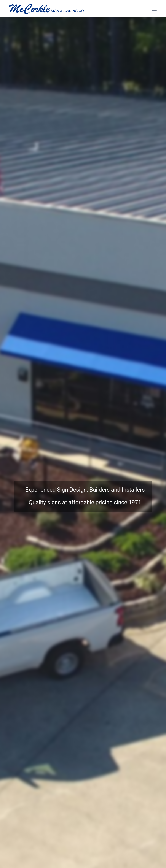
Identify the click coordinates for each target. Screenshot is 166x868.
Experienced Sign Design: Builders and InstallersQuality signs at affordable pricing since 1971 (85, 496)
